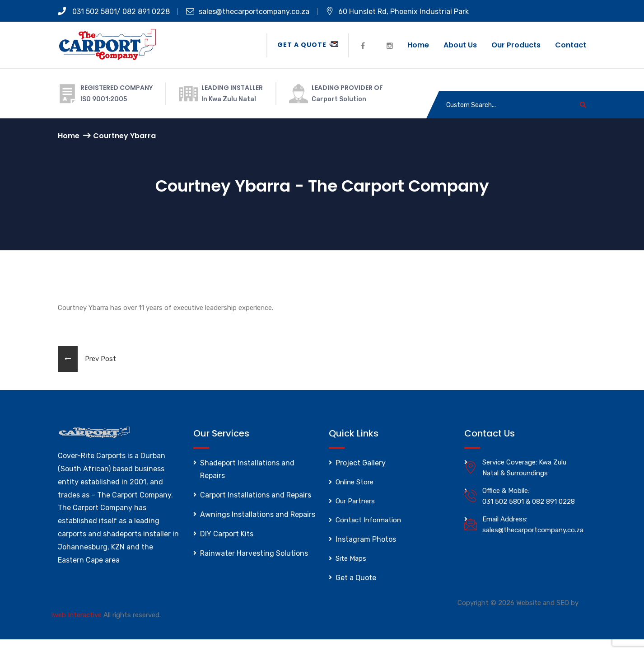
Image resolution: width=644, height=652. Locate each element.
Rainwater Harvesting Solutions (254, 553)
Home (418, 45)
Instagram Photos (366, 539)
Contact (571, 45)
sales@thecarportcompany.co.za (248, 12)
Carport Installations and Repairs (256, 495)
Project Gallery (361, 463)
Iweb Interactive (76, 615)
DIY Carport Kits (227, 534)
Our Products (516, 45)
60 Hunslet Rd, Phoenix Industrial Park (397, 12)
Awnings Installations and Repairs (258, 514)
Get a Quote (308, 45)
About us (460, 45)
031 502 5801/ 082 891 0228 (114, 12)
